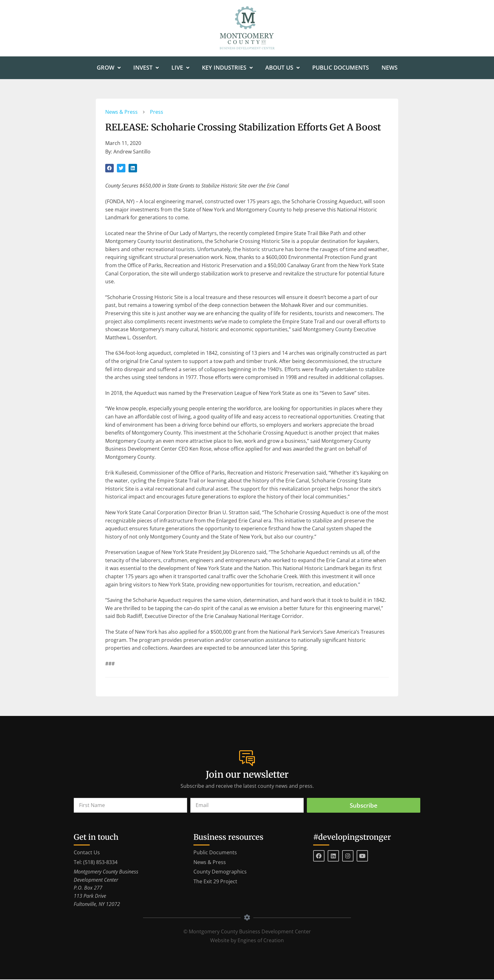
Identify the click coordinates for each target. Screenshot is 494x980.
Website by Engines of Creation (247, 941)
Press (157, 112)
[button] (109, 168)
